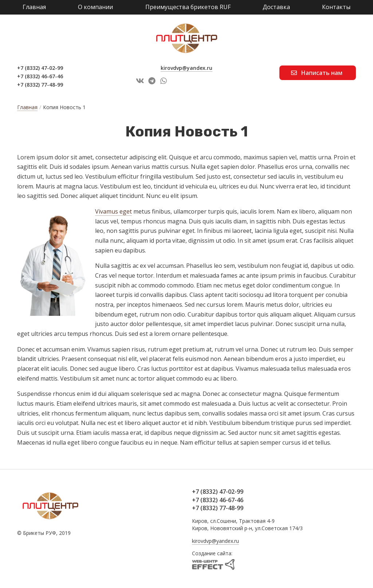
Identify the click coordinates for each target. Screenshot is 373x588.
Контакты (336, 7)
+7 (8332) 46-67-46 (40, 76)
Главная (34, 7)
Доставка (276, 7)
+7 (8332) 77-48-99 (40, 85)
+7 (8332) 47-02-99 (40, 68)
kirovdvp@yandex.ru (186, 68)
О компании (95, 7)
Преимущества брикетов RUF (188, 7)
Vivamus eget (113, 211)
